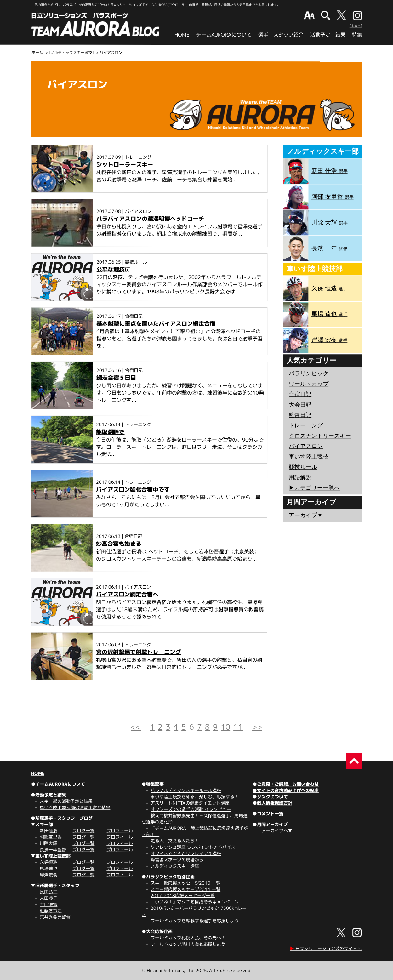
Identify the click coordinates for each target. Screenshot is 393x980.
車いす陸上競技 (309, 457)
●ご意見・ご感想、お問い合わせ (286, 784)
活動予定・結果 (328, 35)
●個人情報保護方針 (272, 803)
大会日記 (300, 405)
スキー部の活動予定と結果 (66, 801)
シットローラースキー (125, 165)
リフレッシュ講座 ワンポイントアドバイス (193, 847)
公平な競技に (113, 269)
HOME (182, 35)
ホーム (37, 52)
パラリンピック (309, 373)
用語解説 (300, 477)
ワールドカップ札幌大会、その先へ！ (188, 938)
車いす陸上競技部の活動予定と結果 (75, 807)
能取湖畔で (110, 432)
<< (136, 727)
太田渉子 (48, 898)
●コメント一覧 (268, 814)
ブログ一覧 (83, 831)
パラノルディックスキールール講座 (186, 790)
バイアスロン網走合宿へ (127, 594)
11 (238, 727)
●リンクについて (270, 797)
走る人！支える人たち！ (175, 841)
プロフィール (120, 831)
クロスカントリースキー (320, 436)
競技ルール (303, 467)
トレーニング (306, 425)
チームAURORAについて (224, 35)
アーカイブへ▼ (277, 831)
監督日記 (300, 415)
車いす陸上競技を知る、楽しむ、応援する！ (195, 797)
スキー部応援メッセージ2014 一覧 (185, 889)
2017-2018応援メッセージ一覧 (183, 895)
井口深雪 (48, 904)
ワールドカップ (309, 384)
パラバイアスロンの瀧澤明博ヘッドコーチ (150, 219)
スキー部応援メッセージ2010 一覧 (185, 883)
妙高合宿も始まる (119, 544)
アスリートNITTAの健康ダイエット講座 (190, 803)
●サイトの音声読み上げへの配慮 (286, 790)
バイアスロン (111, 52)
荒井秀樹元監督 (55, 917)
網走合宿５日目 (116, 378)
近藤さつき (51, 911)
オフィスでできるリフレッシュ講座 (186, 853)
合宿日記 (300, 394)
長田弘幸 (48, 892)
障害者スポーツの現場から (177, 860)
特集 (357, 35)
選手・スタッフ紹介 (281, 35)
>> (257, 727)
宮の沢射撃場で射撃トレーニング (139, 652)
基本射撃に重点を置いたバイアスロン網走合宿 (156, 324)
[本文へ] (356, 26)
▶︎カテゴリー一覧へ (314, 488)
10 (225, 727)
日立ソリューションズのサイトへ (326, 948)
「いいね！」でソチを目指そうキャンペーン (195, 902)
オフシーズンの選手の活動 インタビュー (191, 809)
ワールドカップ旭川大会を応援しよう (188, 944)
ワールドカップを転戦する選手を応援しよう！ (197, 921)
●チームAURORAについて (58, 784)
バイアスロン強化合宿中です (133, 490)
